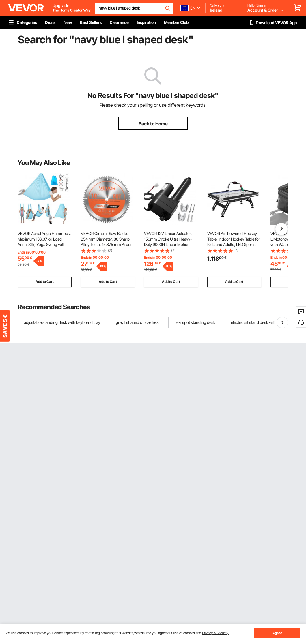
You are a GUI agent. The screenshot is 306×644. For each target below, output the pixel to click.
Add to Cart (45, 282)
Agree (277, 633)
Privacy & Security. (215, 633)
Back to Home (153, 124)
